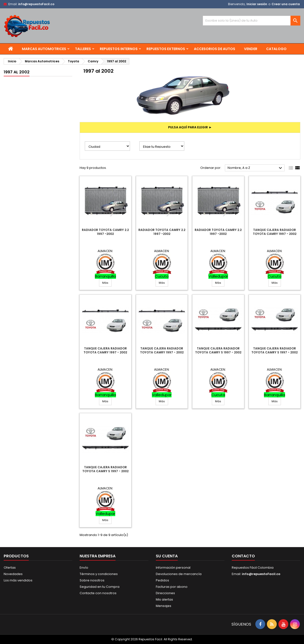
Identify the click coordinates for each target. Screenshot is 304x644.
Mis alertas (164, 599)
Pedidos (162, 580)
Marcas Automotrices (44, 49)
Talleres (83, 49)
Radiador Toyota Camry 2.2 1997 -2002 (105, 232)
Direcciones (165, 593)
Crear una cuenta (286, 4)
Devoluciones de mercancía (179, 574)
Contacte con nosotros (98, 593)
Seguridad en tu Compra (100, 587)
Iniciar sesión (257, 4)
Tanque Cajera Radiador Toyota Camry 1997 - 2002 (275, 232)
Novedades (13, 574)
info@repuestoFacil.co (36, 4)
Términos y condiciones (99, 574)
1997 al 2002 (17, 72)
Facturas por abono (172, 587)
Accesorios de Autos (215, 49)
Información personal (173, 568)
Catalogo (276, 49)
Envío (84, 568)
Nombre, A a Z (255, 168)
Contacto (243, 556)
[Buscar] (252, 21)
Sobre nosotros (92, 580)
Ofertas (10, 568)
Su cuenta (167, 556)
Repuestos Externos (166, 49)
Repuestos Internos (119, 49)
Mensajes (164, 606)
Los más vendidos (18, 580)
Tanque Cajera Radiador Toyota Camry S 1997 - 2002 (218, 350)
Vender (251, 49)
